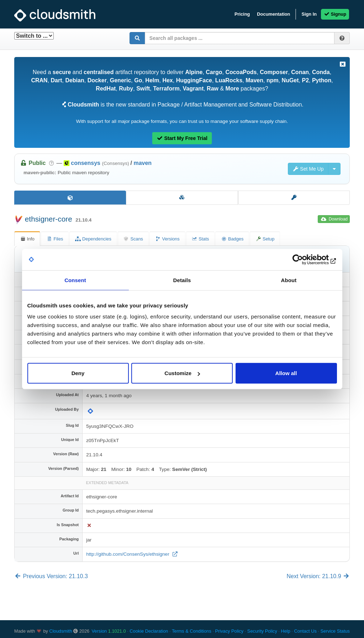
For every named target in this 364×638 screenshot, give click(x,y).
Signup (335, 14)
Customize (182, 373)
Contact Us (305, 631)
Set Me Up (308, 169)
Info (27, 239)
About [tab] (289, 280)
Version (109, 631)
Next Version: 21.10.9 (318, 576)
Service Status (335, 631)
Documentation (273, 14)
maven (143, 163)
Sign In (309, 14)
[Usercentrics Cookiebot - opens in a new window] (306, 259)
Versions (167, 239)
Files (55, 239)
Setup (265, 239)
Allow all (286, 373)
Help (285, 631)
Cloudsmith (61, 631)
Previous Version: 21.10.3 (51, 576)
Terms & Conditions (192, 631)
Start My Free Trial (182, 138)
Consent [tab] (75, 280)
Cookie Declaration (149, 631)
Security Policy (262, 631)
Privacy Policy (230, 631)
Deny (78, 373)
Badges (232, 239)
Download (334, 219)
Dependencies (93, 239)
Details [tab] (182, 280)
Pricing (242, 14)
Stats (201, 239)
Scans (133, 239)
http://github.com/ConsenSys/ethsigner (128, 554)
